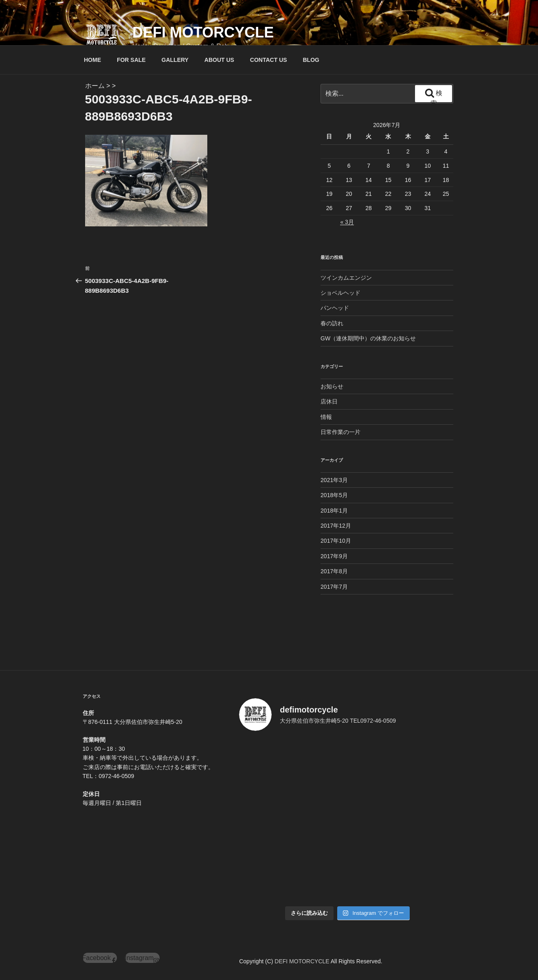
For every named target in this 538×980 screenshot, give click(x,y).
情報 (326, 417)
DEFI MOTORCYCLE (203, 32)
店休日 (329, 401)
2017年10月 (336, 541)
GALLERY (175, 60)
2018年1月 (334, 511)
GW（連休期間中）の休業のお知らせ (368, 338)
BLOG (311, 60)
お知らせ (332, 386)
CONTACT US (269, 60)
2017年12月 (336, 526)
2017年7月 (334, 587)
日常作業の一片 (340, 432)
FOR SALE (131, 60)
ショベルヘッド (340, 293)
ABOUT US (219, 60)
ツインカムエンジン (346, 278)
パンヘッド (335, 308)
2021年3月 (334, 480)
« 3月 (347, 222)
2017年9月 (334, 556)
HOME (92, 60)
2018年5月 (334, 495)
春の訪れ (332, 323)
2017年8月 (334, 571)
